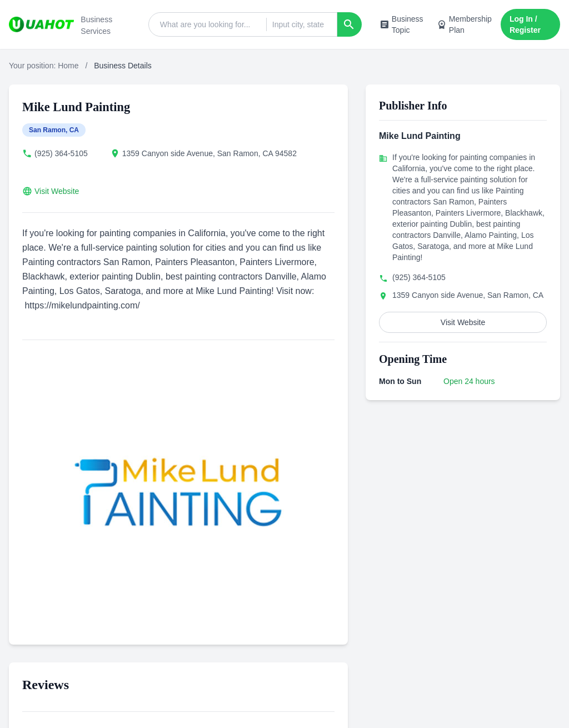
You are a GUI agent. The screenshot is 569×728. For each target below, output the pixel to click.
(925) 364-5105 (61, 153)
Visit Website (57, 191)
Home (68, 66)
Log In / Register (525, 24)
